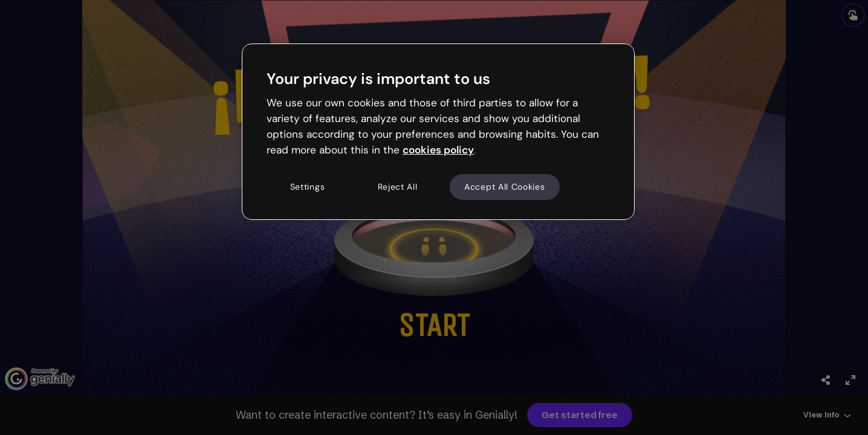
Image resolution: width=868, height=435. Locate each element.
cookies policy (438, 150)
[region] (438, 132)
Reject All (398, 187)
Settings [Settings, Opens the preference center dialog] (308, 187)
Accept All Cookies (505, 187)
